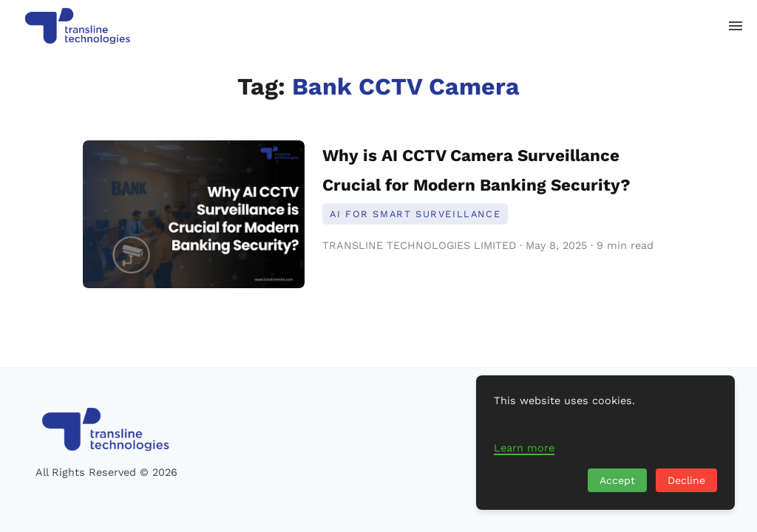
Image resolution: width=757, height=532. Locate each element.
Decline (686, 480)
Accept (617, 480)
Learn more (524, 448)
